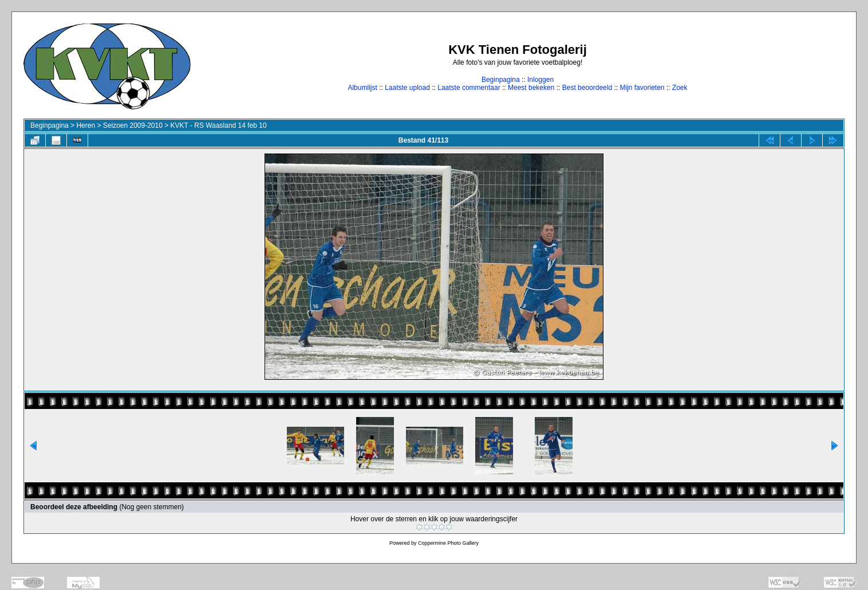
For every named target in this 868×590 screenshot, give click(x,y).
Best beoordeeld (587, 88)
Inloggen (540, 80)
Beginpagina (501, 80)
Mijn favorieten (642, 88)
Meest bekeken (531, 88)
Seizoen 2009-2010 (133, 125)
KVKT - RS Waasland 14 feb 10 (219, 125)
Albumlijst (362, 88)
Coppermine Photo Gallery (448, 543)
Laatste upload (407, 88)
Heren (86, 125)
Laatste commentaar (469, 88)
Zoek (680, 88)
